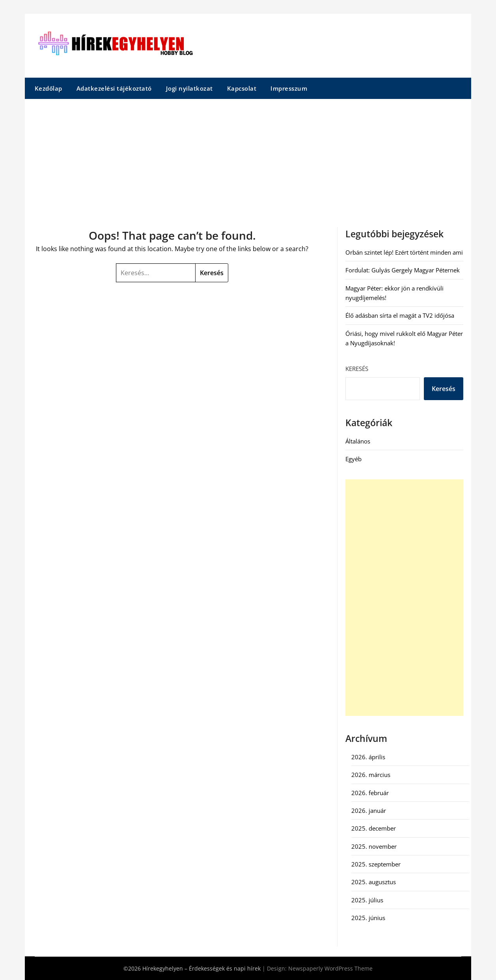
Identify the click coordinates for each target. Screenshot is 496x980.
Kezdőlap (48, 88)
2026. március (371, 775)
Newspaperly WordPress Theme (330, 968)
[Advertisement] (248, 158)
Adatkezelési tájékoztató (114, 88)
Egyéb (353, 459)
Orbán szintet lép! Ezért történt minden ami (404, 252)
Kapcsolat (242, 88)
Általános (358, 441)
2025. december (374, 828)
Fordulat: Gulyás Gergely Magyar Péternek (403, 270)
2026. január (369, 810)
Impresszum (289, 88)
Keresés (357, 369)
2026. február (370, 793)
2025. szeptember (376, 864)
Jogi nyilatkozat (189, 88)
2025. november (374, 846)
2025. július (367, 900)
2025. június (368, 918)
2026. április (368, 757)
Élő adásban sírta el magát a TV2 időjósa (400, 315)
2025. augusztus (374, 882)
